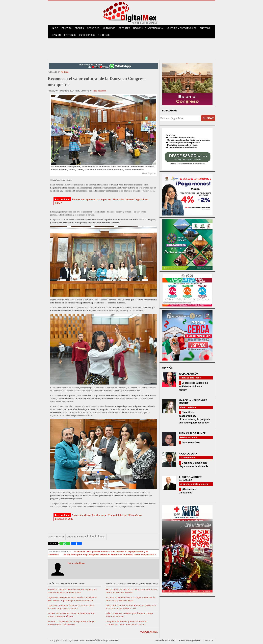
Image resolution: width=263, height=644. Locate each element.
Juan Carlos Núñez (192, 433)
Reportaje (104, 35)
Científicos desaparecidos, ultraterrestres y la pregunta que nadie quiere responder (194, 418)
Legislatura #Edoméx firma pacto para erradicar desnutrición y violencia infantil (71, 607)
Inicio (55, 28)
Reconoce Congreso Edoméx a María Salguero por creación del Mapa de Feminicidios (72, 591)
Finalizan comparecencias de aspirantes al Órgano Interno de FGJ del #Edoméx (72, 623)
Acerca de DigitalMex (189, 641)
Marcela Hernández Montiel (193, 402)
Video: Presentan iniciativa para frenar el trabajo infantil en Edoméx (129, 615)
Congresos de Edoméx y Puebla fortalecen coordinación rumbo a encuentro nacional (126, 623)
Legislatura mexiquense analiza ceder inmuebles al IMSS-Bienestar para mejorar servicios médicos (72, 599)
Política (67, 28)
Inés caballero (100, 91)
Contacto (208, 641)
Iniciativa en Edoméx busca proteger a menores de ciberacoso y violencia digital (130, 599)
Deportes (124, 28)
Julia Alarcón (189, 374)
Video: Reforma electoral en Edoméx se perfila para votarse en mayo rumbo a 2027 (131, 607)
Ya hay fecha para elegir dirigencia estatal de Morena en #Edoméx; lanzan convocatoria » (110, 555)
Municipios (109, 28)
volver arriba (149, 632)
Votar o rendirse (190, 442)
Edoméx (79, 28)
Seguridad (93, 28)
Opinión (56, 35)
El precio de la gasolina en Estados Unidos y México (193, 386)
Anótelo (205, 28)
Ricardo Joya (188, 454)
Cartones (70, 35)
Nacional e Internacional (149, 28)
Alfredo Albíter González (190, 479)
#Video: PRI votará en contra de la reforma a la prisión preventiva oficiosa (71, 615)
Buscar (208, 118)
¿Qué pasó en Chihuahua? (188, 491)
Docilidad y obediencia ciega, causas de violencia (193, 464)
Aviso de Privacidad (165, 641)
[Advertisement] (131, 49)
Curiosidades (87, 35)
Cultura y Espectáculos (182, 28)
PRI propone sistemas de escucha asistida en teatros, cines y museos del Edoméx (132, 591)
